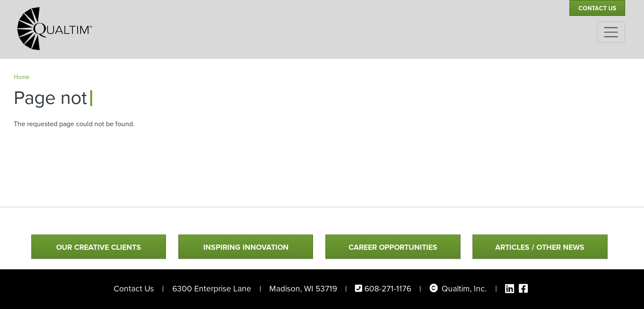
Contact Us (597, 8)
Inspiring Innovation (246, 248)
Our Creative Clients (99, 248)
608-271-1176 (388, 289)
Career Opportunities (393, 248)
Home (22, 77)
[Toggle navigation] (611, 32)
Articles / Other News (540, 248)
